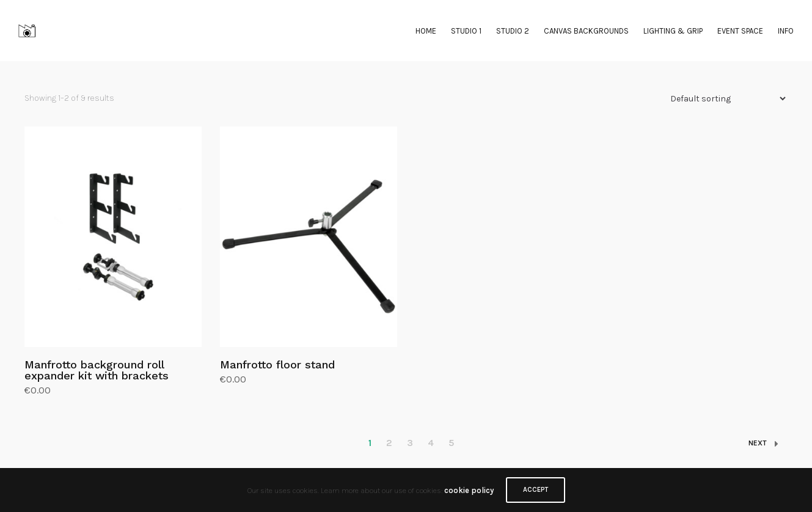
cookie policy (469, 490)
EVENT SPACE (740, 31)
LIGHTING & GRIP (673, 31)
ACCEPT (536, 490)
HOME (426, 31)
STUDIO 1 (466, 31)
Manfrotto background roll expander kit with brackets (97, 370)
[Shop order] (723, 99)
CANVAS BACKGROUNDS (586, 31)
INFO (786, 31)
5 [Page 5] (451, 443)
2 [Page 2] (389, 443)
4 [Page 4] (431, 443)
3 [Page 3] (410, 443)
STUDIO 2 (513, 31)
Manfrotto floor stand (277, 364)
